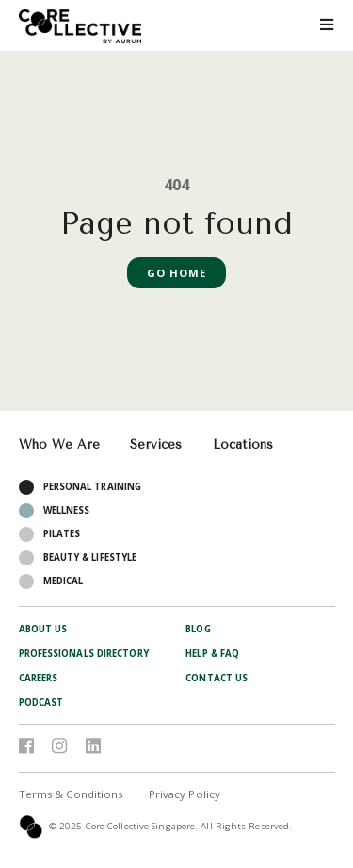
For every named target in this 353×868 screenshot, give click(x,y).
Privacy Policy (185, 794)
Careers (39, 678)
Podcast (41, 703)
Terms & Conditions (71, 794)
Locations (243, 444)
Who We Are (59, 444)
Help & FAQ (212, 654)
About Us (43, 629)
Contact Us (217, 678)
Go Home (177, 273)
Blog (198, 629)
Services (156, 444)
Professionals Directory (84, 654)
